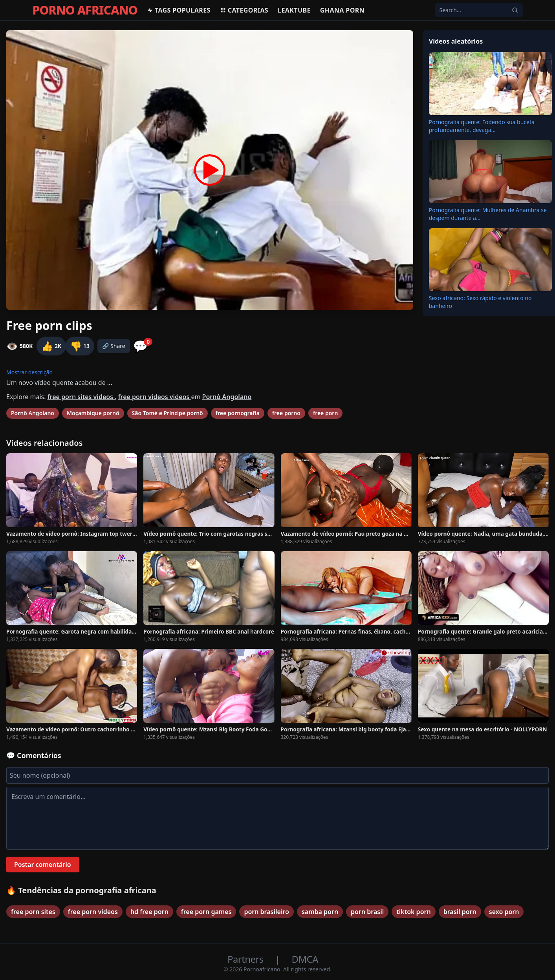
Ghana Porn (342, 10)
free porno (286, 413)
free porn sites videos (81, 397)
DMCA (305, 959)
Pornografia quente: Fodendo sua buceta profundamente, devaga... (482, 126)
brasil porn (460, 912)
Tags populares (179, 10)
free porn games (206, 912)
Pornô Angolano (227, 397)
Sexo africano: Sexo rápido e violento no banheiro (480, 302)
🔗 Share (114, 346)
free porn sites (33, 912)
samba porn (320, 912)
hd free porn (149, 912)
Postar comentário (43, 865)
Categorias (244, 10)
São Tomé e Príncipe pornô (168, 413)
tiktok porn (413, 912)
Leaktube (294, 10)
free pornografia (238, 413)
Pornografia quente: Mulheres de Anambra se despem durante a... (488, 214)
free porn (325, 413)
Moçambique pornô (93, 413)
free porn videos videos (155, 397)
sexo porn (504, 912)
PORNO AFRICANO (85, 10)
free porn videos (93, 912)
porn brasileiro (267, 912)
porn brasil (367, 912)
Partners (246, 959)
